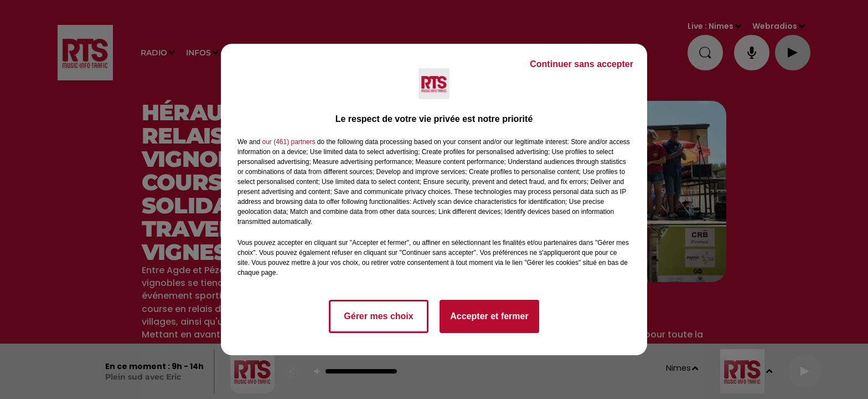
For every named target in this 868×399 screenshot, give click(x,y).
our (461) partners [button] (288, 142)
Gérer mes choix (378, 316)
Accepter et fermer (489, 316)
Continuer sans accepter (582, 64)
